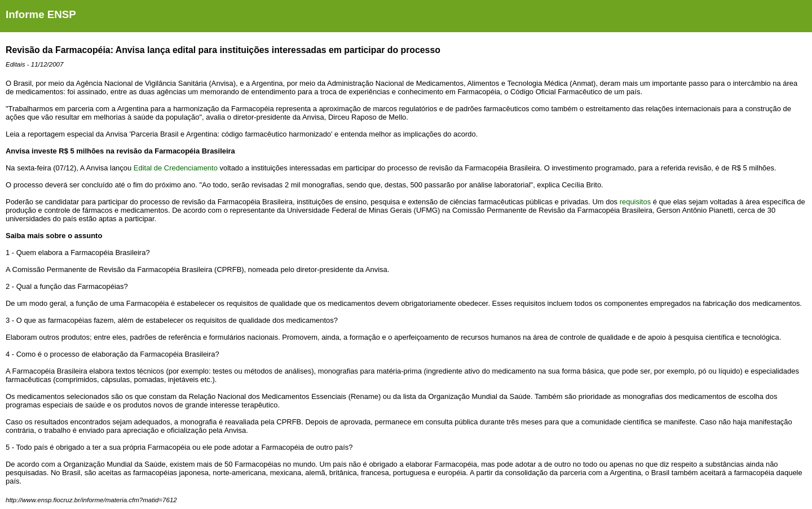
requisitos (635, 202)
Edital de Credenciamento (176, 168)
